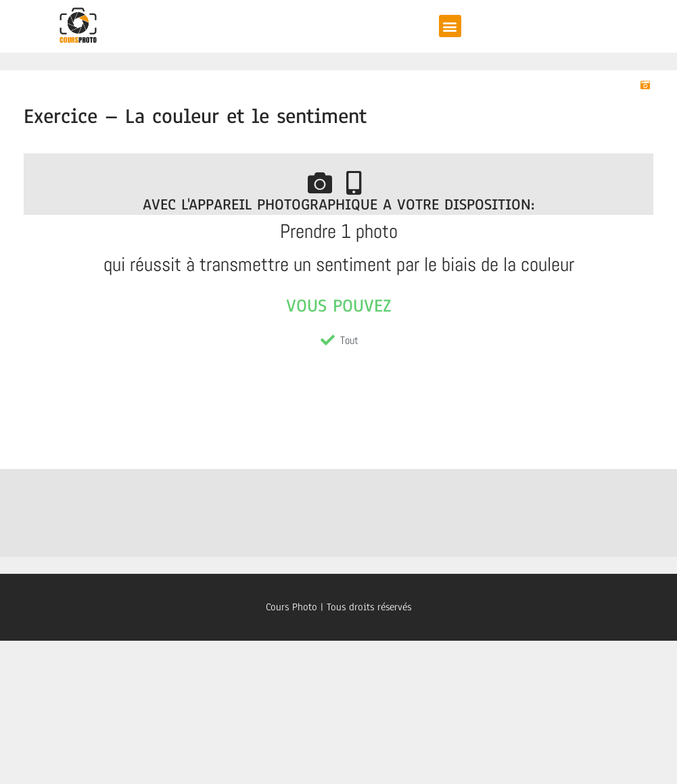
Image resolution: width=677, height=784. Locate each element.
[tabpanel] (338, 251)
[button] (450, 26)
